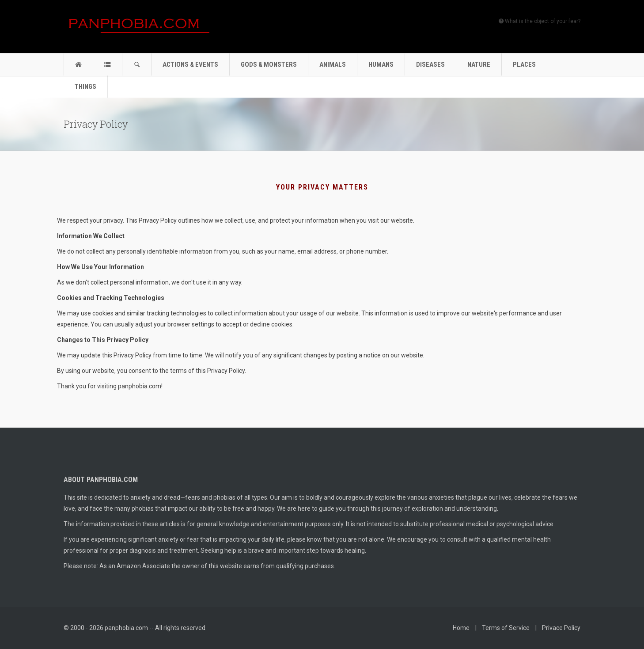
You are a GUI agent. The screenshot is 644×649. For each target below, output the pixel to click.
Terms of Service (506, 628)
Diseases (430, 65)
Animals (333, 65)
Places (524, 65)
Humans (381, 65)
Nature (479, 65)
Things (85, 87)
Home (461, 628)
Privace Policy (561, 628)
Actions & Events (190, 65)
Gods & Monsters (269, 65)
